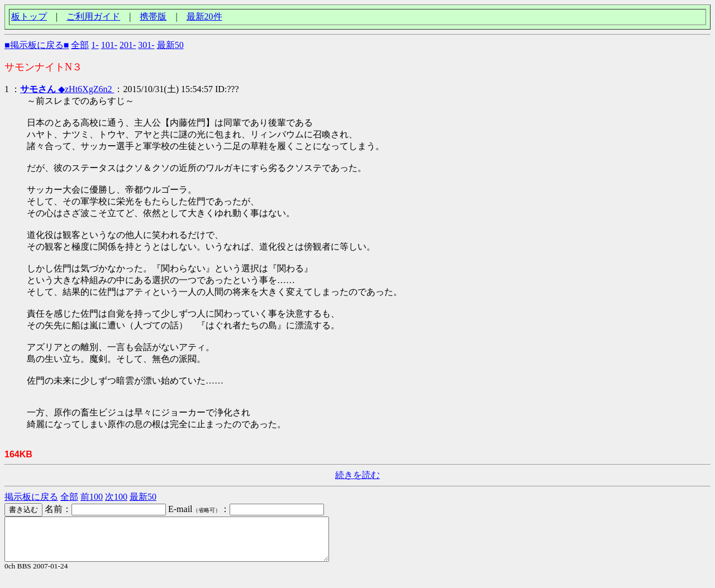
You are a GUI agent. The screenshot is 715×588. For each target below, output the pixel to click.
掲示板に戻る (31, 497)
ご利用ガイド (93, 16)
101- (109, 45)
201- (128, 45)
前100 (92, 497)
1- (95, 45)
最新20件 (204, 16)
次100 (116, 497)
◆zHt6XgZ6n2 (67, 89)
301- (146, 45)
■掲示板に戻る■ (37, 45)
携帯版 (153, 16)
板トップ (29, 16)
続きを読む (357, 475)
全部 (80, 45)
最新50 (170, 45)
